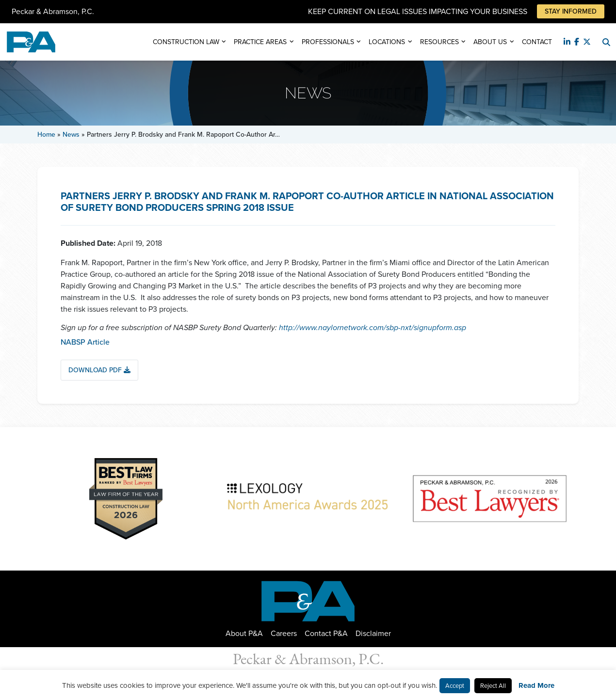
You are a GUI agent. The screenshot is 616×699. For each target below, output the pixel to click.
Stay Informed (571, 11)
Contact (537, 42)
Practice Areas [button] (260, 42)
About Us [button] (490, 42)
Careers (284, 633)
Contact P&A (326, 633)
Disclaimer (373, 633)
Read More (536, 685)
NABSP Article (85, 342)
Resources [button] (439, 42)
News (71, 135)
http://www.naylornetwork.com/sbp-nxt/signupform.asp (373, 327)
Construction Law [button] (186, 42)
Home (46, 135)
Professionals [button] (328, 42)
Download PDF (99, 370)
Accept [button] (455, 686)
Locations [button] (387, 42)
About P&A (244, 633)
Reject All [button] (493, 686)
